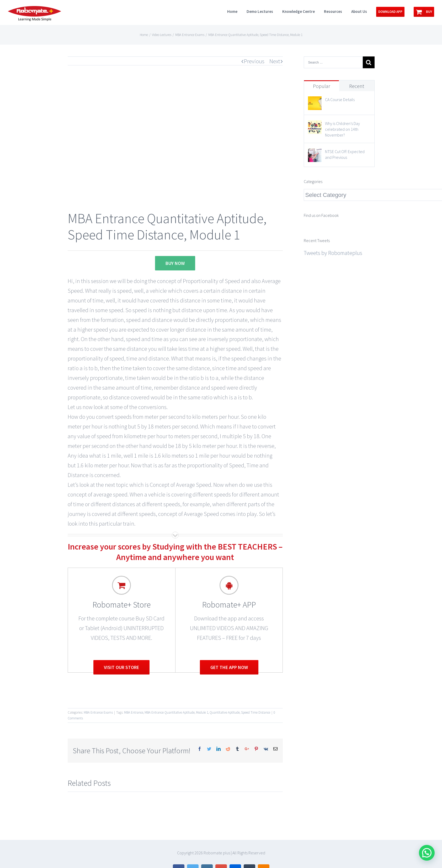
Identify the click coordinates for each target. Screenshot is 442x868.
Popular (322, 86)
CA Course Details (340, 100)
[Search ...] (333, 62)
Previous (254, 61)
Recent (357, 86)
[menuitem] (237, 11)
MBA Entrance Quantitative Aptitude (170, 712)
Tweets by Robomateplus (333, 253)
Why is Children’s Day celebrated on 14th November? (342, 129)
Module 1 (202, 712)
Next (275, 61)
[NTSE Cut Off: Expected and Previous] (315, 153)
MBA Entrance (134, 712)
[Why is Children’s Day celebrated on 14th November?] (315, 125)
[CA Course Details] (315, 101)
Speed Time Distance (256, 712)
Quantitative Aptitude (225, 712)
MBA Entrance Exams (98, 712)
